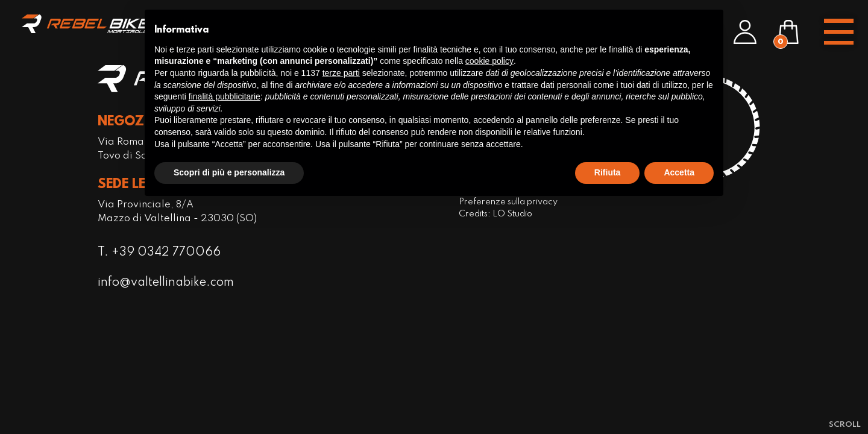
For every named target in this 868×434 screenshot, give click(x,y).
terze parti (341, 73)
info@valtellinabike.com (167, 284)
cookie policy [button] (489, 61)
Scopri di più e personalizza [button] (229, 172)
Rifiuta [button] (608, 172)
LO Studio (512, 214)
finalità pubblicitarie (225, 96)
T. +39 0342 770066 (160, 253)
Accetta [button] (679, 172)
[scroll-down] (845, 424)
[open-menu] (839, 32)
